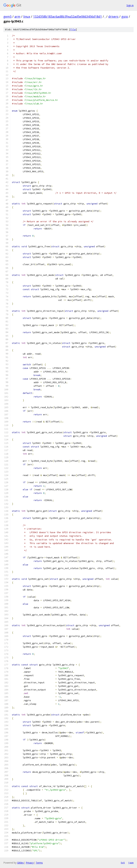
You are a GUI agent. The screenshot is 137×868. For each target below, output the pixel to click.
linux (27, 16)
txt (123, 863)
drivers (113, 16)
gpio (125, 16)
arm (17, 16)
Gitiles (20, 863)
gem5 (7, 16)
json (131, 863)
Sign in (130, 5)
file (73, 30)
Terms (39, 863)
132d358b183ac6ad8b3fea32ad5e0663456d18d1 (67, 16)
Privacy (30, 863)
